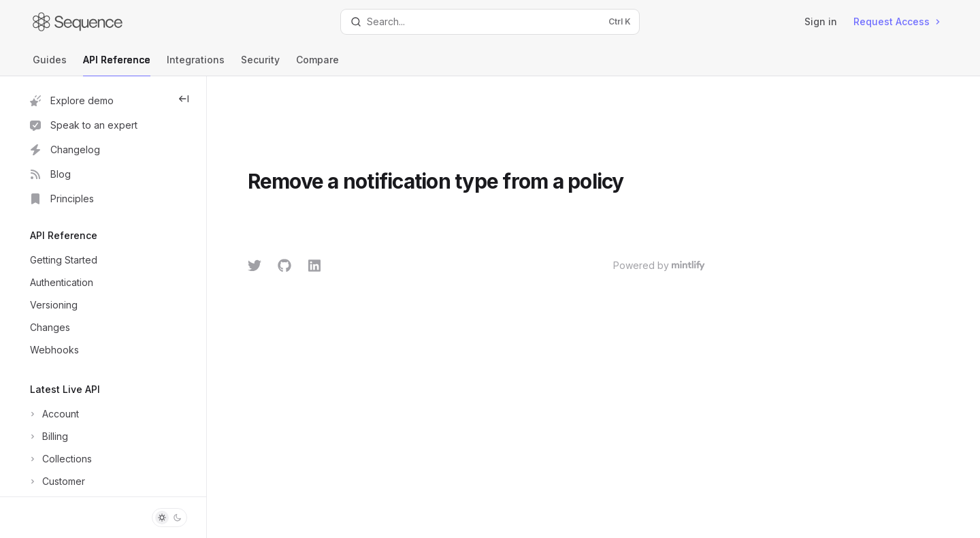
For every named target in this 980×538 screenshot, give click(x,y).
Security (260, 65)
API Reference (117, 65)
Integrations (196, 65)
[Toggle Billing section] (48, 437)
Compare (317, 65)
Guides (50, 65)
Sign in (821, 21)
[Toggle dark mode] (169, 518)
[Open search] (490, 22)
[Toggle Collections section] (60, 459)
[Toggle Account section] (53, 414)
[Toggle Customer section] (56, 481)
